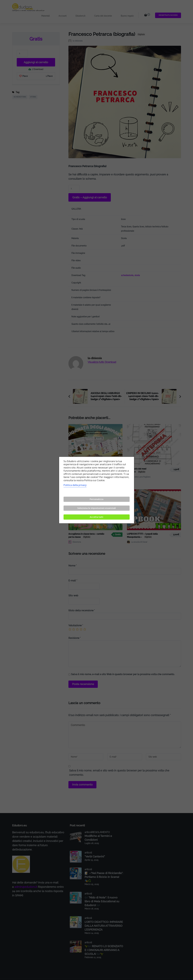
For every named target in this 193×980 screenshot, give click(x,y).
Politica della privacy (75, 485)
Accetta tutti (96, 517)
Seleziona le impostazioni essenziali (97, 508)
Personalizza (97, 499)
